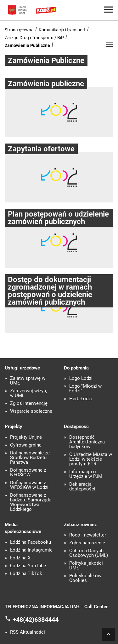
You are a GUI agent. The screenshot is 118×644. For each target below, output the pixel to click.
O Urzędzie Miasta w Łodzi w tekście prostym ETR (91, 459)
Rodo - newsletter (88, 535)
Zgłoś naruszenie (87, 543)
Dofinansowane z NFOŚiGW (28, 473)
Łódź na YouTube (28, 566)
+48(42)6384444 (36, 619)
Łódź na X (20, 558)
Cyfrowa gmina (26, 445)
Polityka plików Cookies (85, 578)
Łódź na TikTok (26, 574)
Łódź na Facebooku (31, 542)
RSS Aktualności (28, 632)
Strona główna (19, 30)
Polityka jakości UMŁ (86, 566)
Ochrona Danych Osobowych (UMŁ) (89, 553)
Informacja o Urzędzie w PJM (86, 474)
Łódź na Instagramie (31, 550)
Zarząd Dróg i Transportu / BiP (34, 38)
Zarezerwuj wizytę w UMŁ (29, 393)
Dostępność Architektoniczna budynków (87, 442)
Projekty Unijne (26, 437)
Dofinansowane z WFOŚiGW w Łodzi (29, 485)
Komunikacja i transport (62, 30)
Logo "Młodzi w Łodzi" (85, 389)
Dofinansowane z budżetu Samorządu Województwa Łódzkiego (31, 502)
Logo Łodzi (81, 378)
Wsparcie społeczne (31, 411)
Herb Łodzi (81, 399)
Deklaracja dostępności (82, 487)
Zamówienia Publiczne (27, 45)
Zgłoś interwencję (29, 403)
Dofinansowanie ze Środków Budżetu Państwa (30, 458)
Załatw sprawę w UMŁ (28, 381)
